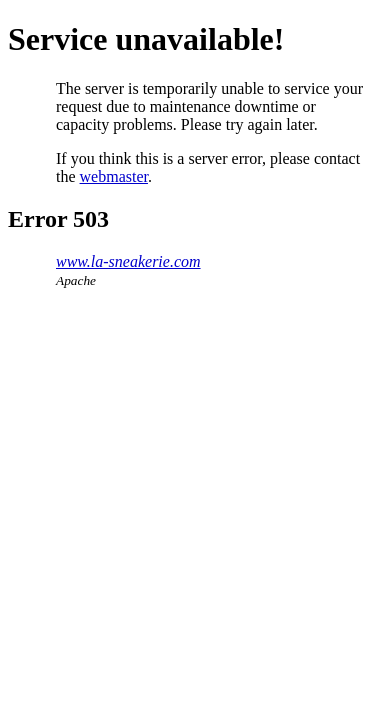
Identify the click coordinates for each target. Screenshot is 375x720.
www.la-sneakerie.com (128, 261)
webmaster (114, 176)
